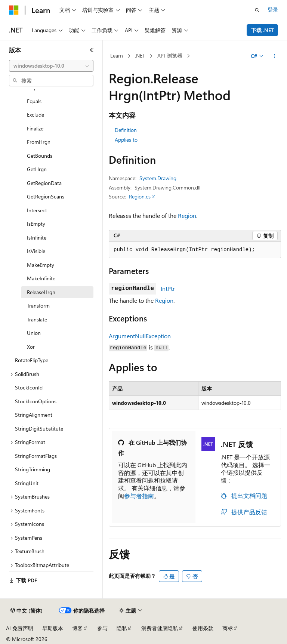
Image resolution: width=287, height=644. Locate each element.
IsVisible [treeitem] (36, 251)
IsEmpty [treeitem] (36, 224)
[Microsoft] (14, 10)
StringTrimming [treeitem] (33, 469)
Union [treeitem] (34, 333)
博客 (77, 628)
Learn (117, 56)
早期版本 (53, 628)
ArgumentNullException (140, 336)
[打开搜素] (257, 10)
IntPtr (168, 288)
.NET (140, 56)
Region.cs (140, 196)
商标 (228, 628)
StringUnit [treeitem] (27, 483)
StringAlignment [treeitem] (34, 415)
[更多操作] (274, 56)
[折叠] (92, 50)
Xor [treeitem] (31, 347)
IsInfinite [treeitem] (37, 238)
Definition (126, 130)
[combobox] (51, 66)
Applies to (126, 140)
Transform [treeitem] (38, 306)
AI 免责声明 (20, 628)
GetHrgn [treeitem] (37, 169)
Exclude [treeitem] (36, 115)
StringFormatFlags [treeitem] (36, 456)
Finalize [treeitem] (35, 128)
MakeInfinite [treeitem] (41, 278)
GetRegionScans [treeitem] (46, 196)
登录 (273, 10)
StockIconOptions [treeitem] (36, 401)
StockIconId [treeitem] (29, 387)
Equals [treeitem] (34, 101)
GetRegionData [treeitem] (44, 183)
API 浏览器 (170, 56)
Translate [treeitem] (37, 319)
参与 (102, 628)
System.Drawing (158, 178)
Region (187, 215)
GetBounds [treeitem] (40, 156)
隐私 (122, 628)
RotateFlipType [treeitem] (32, 360)
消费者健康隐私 (160, 628)
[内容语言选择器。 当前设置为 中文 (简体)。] (27, 611)
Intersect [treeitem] (37, 210)
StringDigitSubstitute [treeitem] (39, 429)
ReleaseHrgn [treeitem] (41, 292)
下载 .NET (263, 30)
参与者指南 (139, 496)
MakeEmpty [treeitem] (41, 265)
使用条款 (203, 628)
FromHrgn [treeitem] (39, 142)
